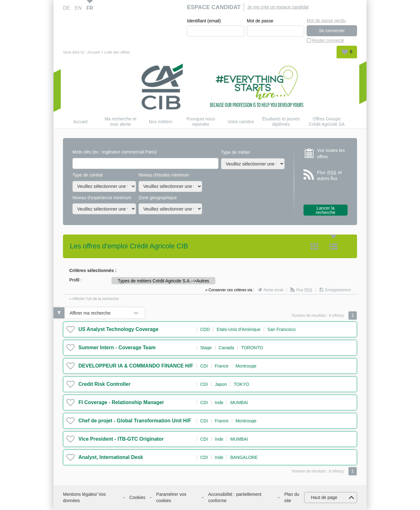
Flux (304, 290)
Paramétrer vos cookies (171, 497)
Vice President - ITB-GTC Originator (121, 439)
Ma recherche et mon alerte (120, 122)
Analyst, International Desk (111, 457)
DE (66, 8)
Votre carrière (241, 122)
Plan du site (292, 497)
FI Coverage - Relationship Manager (121, 402)
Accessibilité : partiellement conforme (235, 497)
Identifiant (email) (204, 21)
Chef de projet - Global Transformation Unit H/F (135, 421)
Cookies (137, 497)
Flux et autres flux (329, 175)
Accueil (93, 52)
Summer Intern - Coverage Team (117, 348)
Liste (333, 246)
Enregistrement (338, 290)
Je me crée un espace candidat (278, 7)
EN (78, 8)
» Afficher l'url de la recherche (94, 299)
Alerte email (273, 290)
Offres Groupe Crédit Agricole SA (327, 122)
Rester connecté (328, 40)
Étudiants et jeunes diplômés (281, 122)
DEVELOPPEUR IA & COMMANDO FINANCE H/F (136, 366)
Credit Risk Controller (104, 384)
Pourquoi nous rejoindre (201, 122)
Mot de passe (260, 21)
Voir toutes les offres (331, 154)
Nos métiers (161, 122)
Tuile (315, 246)
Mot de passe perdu (326, 20)
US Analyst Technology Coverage (118, 329)
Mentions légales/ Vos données (84, 497)
